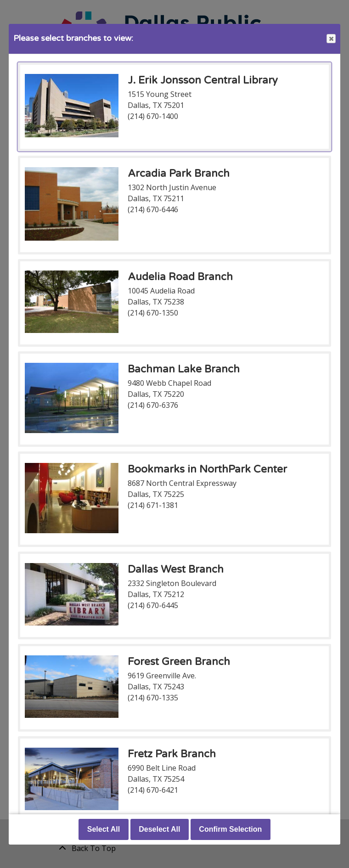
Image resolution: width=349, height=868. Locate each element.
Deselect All (159, 829)
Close (331, 39)
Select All (104, 829)
